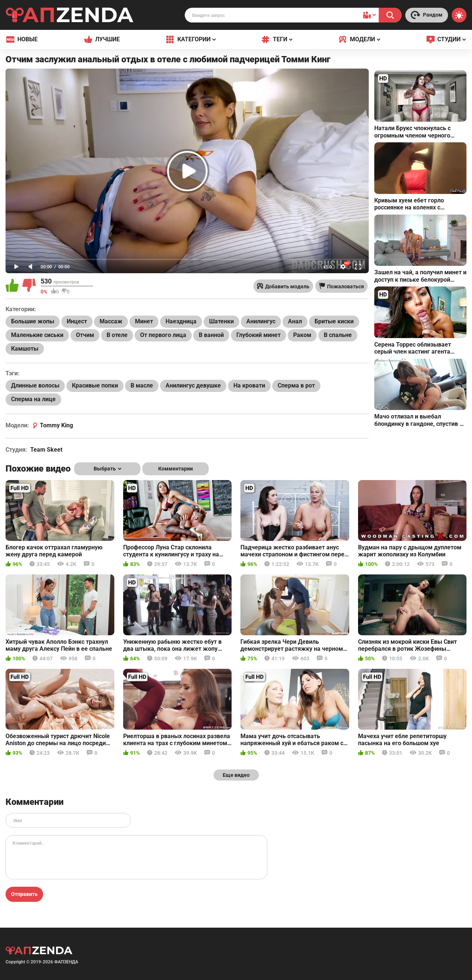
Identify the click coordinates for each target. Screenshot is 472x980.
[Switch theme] (459, 15)
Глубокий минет (258, 335)
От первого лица (163, 335)
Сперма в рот (296, 385)
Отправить (24, 894)
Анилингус (261, 321)
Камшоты (25, 349)
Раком (302, 335)
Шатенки (221, 321)
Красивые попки (95, 385)
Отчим (85, 335)
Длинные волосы (35, 385)
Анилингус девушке (193, 385)
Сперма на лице (33, 399)
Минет (144, 321)
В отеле (117, 335)
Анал (295, 321)
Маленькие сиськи (37, 335)
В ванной (211, 335)
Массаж (111, 321)
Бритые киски (334, 321)
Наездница (181, 321)
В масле (142, 385)
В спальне (338, 335)
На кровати (249, 385)
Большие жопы (33, 321)
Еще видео (236, 775)
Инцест (77, 321)
